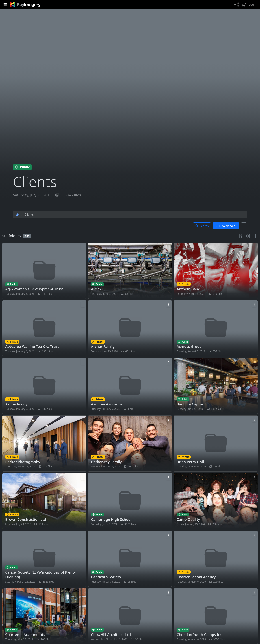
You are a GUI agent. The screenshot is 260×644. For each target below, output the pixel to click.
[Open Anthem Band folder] (216, 271)
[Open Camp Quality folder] (216, 501)
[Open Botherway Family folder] (130, 444)
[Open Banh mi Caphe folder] (216, 386)
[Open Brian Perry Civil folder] (216, 444)
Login (253, 5)
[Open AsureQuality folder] (44, 386)
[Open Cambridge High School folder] (130, 501)
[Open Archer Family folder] (130, 328)
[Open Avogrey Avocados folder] (130, 386)
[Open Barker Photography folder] (44, 444)
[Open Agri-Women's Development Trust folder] (44, 271)
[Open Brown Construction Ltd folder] (44, 501)
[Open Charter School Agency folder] (216, 559)
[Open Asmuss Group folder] (216, 328)
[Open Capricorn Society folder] (130, 559)
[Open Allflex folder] (130, 271)
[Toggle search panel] (202, 226)
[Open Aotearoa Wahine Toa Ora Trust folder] (44, 328)
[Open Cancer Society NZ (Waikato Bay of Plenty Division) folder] (44, 559)
